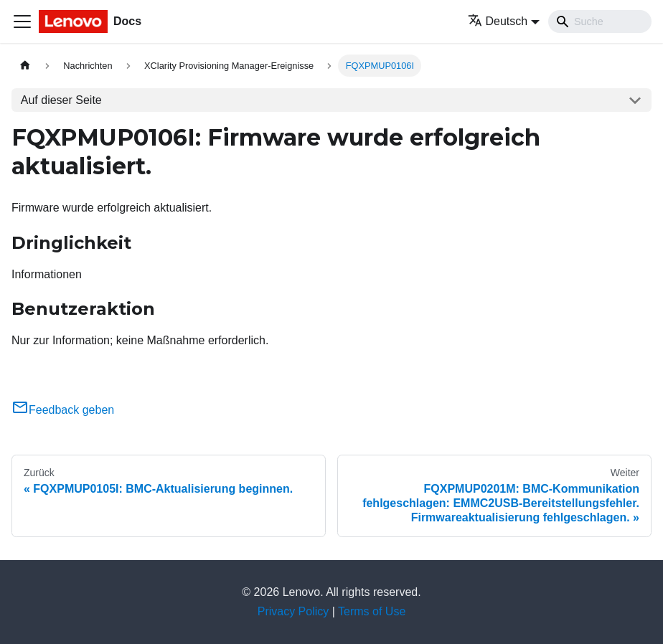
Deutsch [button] (498, 21)
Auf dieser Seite (61, 100)
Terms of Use (372, 611)
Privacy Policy (293, 611)
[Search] (600, 22)
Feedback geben (63, 410)
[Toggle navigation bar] (22, 22)
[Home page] (25, 66)
